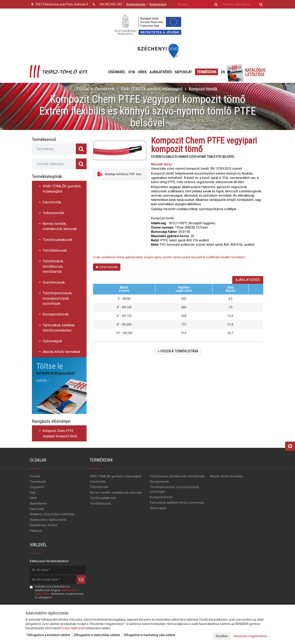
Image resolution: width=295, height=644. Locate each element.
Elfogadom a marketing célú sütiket (148, 635)
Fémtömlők (52, 202)
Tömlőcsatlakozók (58, 240)
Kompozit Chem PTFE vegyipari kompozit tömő (60, 433)
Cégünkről (117, 72)
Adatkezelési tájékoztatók (48, 520)
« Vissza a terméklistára (178, 351)
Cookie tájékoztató (73, 628)
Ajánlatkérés (161, 72)
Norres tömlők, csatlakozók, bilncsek (60, 226)
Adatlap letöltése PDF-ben (119, 174)
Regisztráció (158, 4)
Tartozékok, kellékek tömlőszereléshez (59, 328)
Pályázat (36, 531)
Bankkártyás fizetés (44, 525)
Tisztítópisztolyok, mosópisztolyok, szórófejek (57, 298)
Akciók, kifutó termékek (61, 352)
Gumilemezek (54, 282)
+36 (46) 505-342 (110, 4)
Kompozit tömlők (203, 89)
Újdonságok (52, 341)
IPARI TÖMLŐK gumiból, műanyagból (151, 89)
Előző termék (107, 267)
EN (223, 72)
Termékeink (206, 72)
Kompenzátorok (55, 314)
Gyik (132, 72)
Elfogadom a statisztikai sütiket (96, 635)
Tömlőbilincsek (55, 250)
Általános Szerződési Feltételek (52, 514)
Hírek (142, 72)
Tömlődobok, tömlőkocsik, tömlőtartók (53, 266)
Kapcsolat (183, 72)
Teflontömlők (53, 213)
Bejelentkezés (136, 4)
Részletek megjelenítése (250, 636)
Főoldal (83, 89)
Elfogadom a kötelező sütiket (48, 635)
